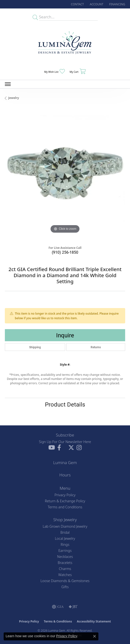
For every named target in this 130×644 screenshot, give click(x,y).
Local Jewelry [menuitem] (65, 538)
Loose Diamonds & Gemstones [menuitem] (65, 581)
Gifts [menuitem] (65, 587)
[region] (65, 175)
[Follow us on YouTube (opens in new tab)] (52, 448)
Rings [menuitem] (65, 544)
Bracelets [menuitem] (65, 563)
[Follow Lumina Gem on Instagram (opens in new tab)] (79, 448)
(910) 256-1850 (65, 252)
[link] (77, 4)
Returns (96, 347)
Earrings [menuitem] (65, 551)
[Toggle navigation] (8, 84)
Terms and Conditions (65, 507)
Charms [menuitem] (65, 569)
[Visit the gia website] (58, 607)
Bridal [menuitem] (65, 532)
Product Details (65, 404)
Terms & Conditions (58, 621)
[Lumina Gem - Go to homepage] (65, 44)
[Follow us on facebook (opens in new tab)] (59, 448)
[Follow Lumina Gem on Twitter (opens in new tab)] (71, 448)
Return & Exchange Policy (65, 501)
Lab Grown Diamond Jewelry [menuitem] (65, 526)
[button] (96, 4)
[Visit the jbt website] (73, 607)
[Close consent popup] (95, 636)
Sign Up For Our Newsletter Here (65, 442)
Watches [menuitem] (65, 575)
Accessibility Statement (94, 621)
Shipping (35, 347)
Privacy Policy (65, 495)
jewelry (14, 98)
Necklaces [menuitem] (65, 557)
